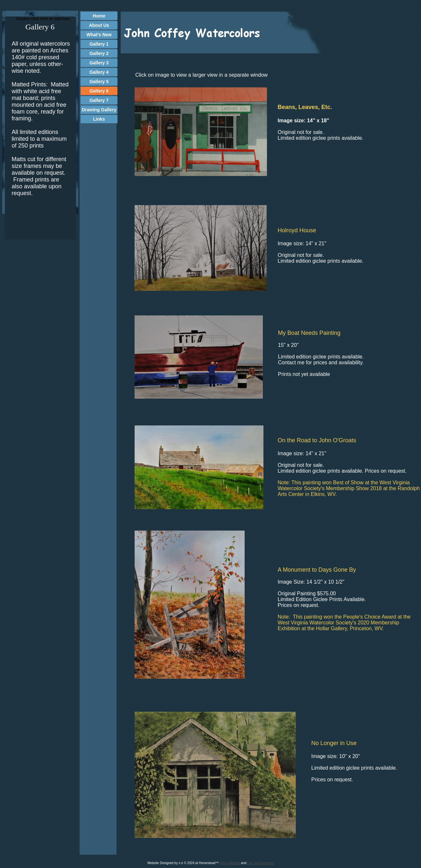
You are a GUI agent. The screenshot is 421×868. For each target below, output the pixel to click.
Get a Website (230, 863)
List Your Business (260, 863)
